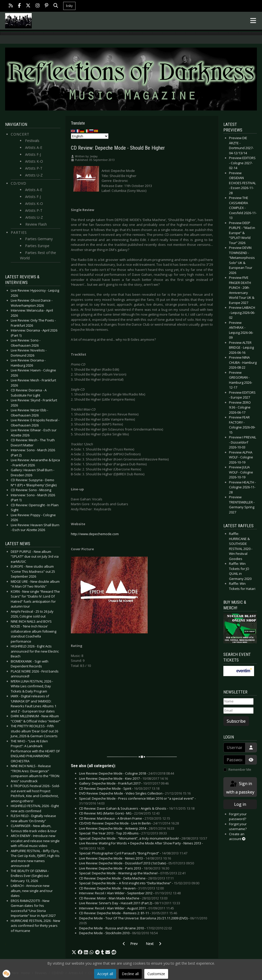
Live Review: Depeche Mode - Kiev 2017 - (123, 778)
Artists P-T (34, 168)
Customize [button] (156, 974)
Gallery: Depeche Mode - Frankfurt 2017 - (124, 783)
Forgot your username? (238, 827)
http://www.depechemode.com (95, 534)
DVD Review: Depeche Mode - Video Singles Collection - (135, 793)
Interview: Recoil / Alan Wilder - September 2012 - (130, 893)
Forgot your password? (238, 817)
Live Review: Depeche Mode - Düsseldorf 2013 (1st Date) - (137, 863)
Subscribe (236, 721)
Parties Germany (39, 239)
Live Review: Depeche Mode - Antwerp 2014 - (127, 828)
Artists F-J (33, 154)
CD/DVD (19, 183)
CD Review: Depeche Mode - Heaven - (121, 888)
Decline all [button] (130, 974)
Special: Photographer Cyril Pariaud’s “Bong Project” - (133, 853)
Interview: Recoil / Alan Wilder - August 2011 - (127, 908)
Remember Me (240, 769)
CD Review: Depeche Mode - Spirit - (119, 788)
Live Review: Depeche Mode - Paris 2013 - (124, 868)
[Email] (238, 711)
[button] (74, 952)
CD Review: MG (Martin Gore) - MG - (119, 813)
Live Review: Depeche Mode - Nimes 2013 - (125, 858)
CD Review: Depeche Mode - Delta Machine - (126, 878)
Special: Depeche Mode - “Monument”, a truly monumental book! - (143, 838)
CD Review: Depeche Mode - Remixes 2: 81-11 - (128, 913)
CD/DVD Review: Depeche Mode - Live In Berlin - (129, 823)
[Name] (238, 701)
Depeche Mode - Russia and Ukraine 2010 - (125, 928)
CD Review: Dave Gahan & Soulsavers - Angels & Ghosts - (137, 808)
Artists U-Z (34, 175)
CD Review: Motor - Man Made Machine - (123, 898)
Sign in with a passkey (240, 788)
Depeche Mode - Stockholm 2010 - (118, 933)
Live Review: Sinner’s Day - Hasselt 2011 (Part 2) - (130, 903)
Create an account (237, 836)
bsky (69, 6)
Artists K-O (34, 161)
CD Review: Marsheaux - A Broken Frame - (125, 818)
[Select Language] (90, 136)
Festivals (32, 141)
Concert (20, 134)
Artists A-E (34, 147)
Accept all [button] (105, 974)
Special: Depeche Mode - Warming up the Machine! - (132, 873)
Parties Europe (37, 246)
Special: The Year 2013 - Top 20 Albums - (123, 833)
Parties (19, 232)
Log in (240, 804)
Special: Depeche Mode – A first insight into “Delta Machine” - (139, 883)
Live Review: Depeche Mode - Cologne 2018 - (127, 773)
